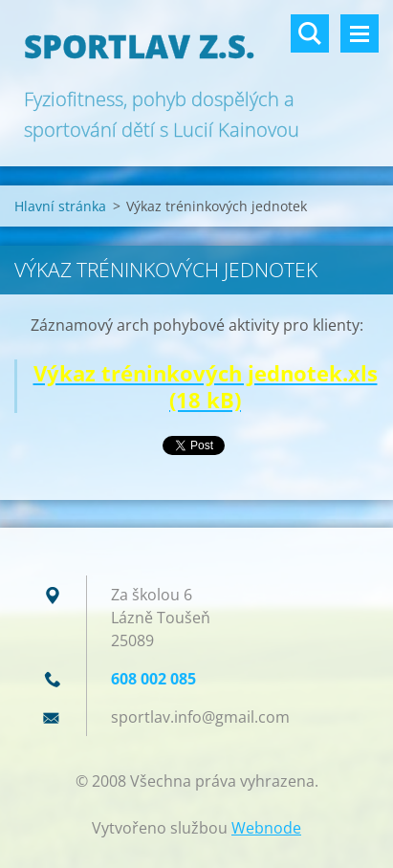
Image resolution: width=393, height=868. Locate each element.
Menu (360, 33)
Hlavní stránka (60, 206)
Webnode (266, 828)
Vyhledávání (310, 33)
